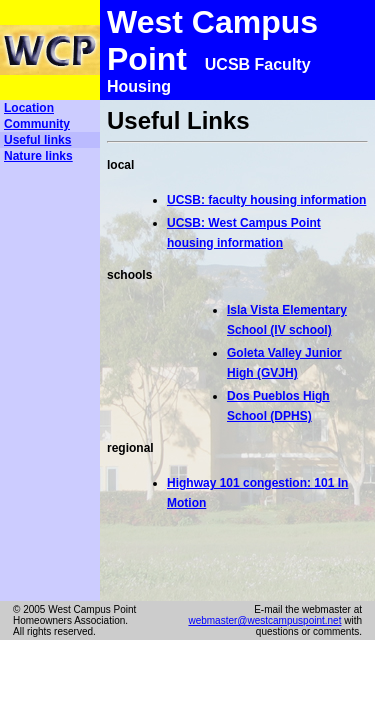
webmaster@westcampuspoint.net (264, 620)
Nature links (38, 156)
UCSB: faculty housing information (266, 200)
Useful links (37, 140)
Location (29, 108)
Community (37, 124)
